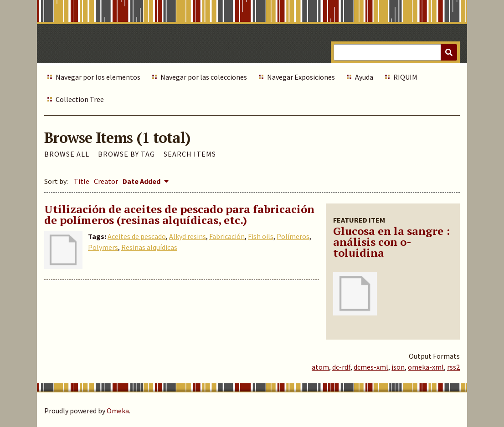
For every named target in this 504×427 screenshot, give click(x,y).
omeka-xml (426, 367)
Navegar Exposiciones (301, 77)
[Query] (395, 52)
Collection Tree (80, 99)
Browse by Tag (126, 154)
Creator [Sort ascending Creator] (106, 181)
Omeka (118, 411)
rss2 (453, 367)
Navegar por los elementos (98, 77)
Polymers (103, 247)
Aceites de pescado (137, 236)
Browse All (67, 154)
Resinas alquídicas (149, 247)
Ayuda (364, 77)
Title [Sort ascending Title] (82, 181)
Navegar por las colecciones (204, 77)
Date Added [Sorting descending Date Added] (142, 181)
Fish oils (261, 236)
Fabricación (227, 236)
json (398, 367)
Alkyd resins (188, 236)
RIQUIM (405, 77)
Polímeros (293, 236)
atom (320, 367)
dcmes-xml (371, 367)
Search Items (190, 154)
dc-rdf (341, 367)
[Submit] (449, 52)
